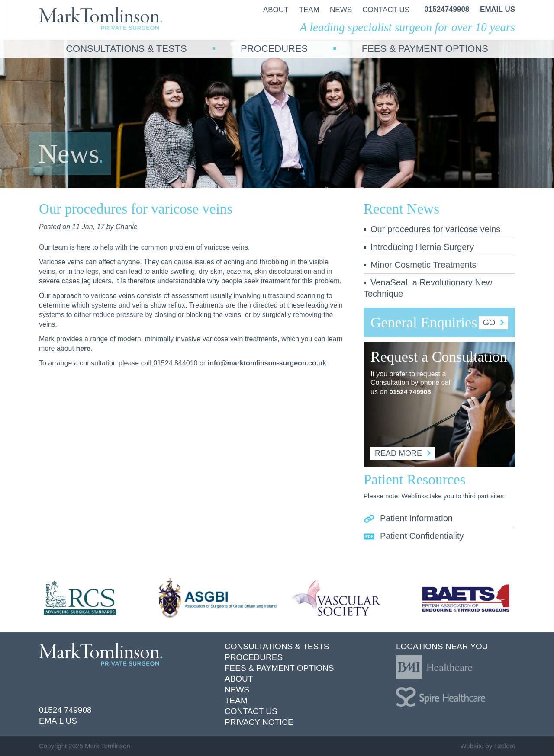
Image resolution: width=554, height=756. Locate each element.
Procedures (254, 657)
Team (236, 700)
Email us (498, 9)
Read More (403, 453)
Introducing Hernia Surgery (419, 247)
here (83, 348)
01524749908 (447, 9)
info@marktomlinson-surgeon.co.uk (267, 363)
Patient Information (408, 518)
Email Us (58, 721)
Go (493, 323)
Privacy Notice (259, 722)
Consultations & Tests (277, 646)
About (239, 679)
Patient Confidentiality (414, 536)
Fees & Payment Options (279, 668)
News (237, 690)
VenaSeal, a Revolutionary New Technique (428, 288)
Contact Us (251, 711)
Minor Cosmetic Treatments (420, 265)
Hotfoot (505, 746)
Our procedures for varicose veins (432, 229)
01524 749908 (410, 392)
